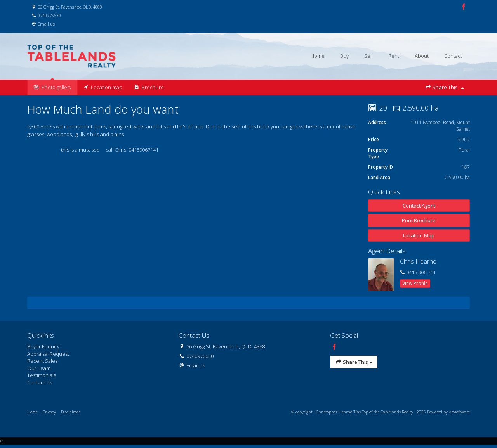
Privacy (49, 412)
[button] (419, 221)
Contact (453, 56)
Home (318, 56)
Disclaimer (70, 412)
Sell (368, 56)
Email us (46, 24)
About (422, 56)
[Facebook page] (464, 7)
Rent (394, 56)
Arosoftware (459, 412)
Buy (344, 56)
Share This (444, 87)
